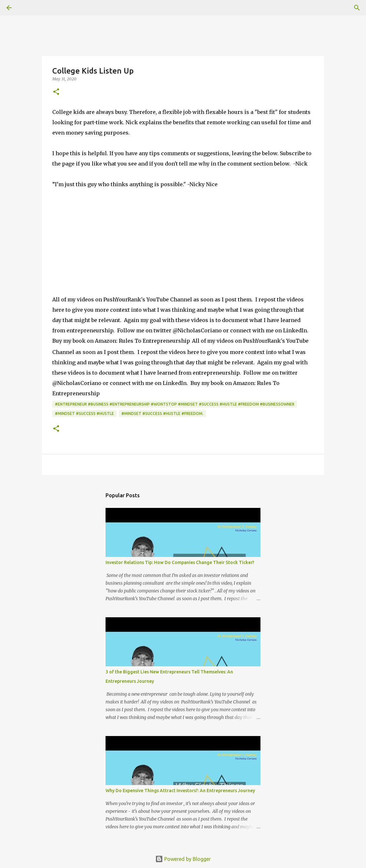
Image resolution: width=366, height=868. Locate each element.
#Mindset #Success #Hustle (84, 414)
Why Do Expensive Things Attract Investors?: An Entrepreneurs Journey (180, 791)
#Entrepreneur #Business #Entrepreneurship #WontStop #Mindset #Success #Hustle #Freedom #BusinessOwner (175, 404)
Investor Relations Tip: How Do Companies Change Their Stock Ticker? (180, 562)
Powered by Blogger (183, 859)
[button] (56, 92)
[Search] (27, 8)
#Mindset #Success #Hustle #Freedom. (162, 414)
